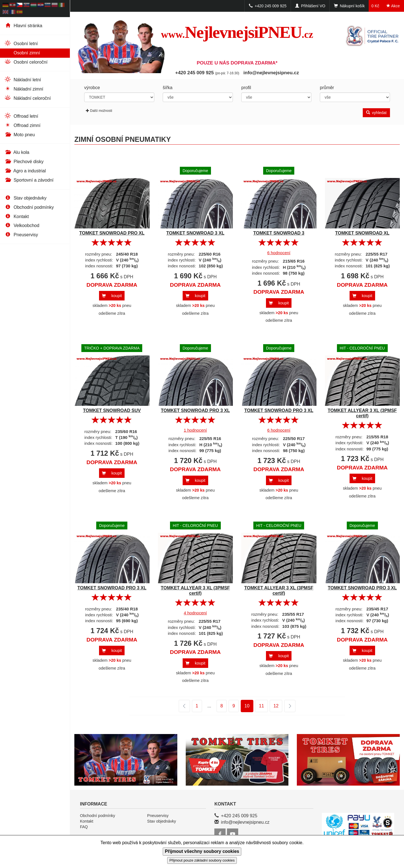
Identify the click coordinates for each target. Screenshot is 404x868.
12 (276, 706)
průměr (327, 88)
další (286, 706)
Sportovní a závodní (29, 180)
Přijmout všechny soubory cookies (202, 851)
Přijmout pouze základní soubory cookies (202, 860)
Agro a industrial (25, 171)
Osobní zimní (22, 53)
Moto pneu (19, 135)
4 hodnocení (195, 613)
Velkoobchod (22, 225)
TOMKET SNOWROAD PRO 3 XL (195, 410)
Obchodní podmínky (29, 207)
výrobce (92, 88)
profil (246, 88)
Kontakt (17, 217)
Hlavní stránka (23, 26)
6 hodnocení (279, 253)
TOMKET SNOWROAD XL (362, 233)
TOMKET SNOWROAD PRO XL (112, 233)
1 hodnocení (195, 430)
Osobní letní (21, 43)
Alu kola (17, 152)
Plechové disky (24, 162)
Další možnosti (99, 111)
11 (261, 706)
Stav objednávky (25, 198)
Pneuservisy (21, 235)
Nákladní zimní (24, 89)
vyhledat (376, 113)
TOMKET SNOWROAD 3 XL (195, 233)
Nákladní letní (23, 79)
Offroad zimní (22, 125)
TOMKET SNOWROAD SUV (112, 410)
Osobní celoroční (26, 62)
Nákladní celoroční (27, 98)
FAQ (84, 827)
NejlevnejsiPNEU (237, 32)
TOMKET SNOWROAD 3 (279, 233)
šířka (168, 88)
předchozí (184, 706)
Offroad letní (21, 116)
